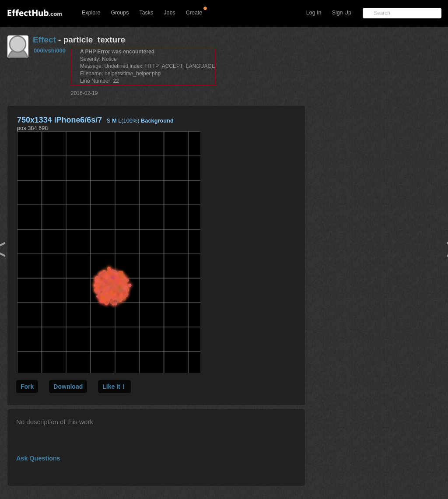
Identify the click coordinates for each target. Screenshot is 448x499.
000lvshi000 (50, 51)
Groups (120, 13)
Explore (91, 13)
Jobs (169, 13)
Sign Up (342, 13)
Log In (314, 13)
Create (194, 13)
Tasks (146, 13)
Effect (44, 40)
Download (68, 387)
